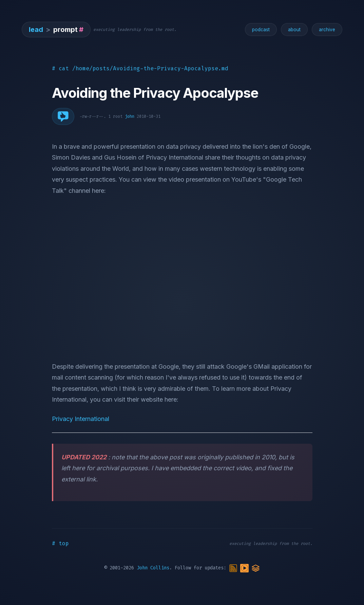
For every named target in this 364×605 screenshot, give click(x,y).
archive (327, 30)
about (294, 30)
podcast (261, 30)
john (130, 116)
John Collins (153, 568)
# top (60, 543)
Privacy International (81, 419)
